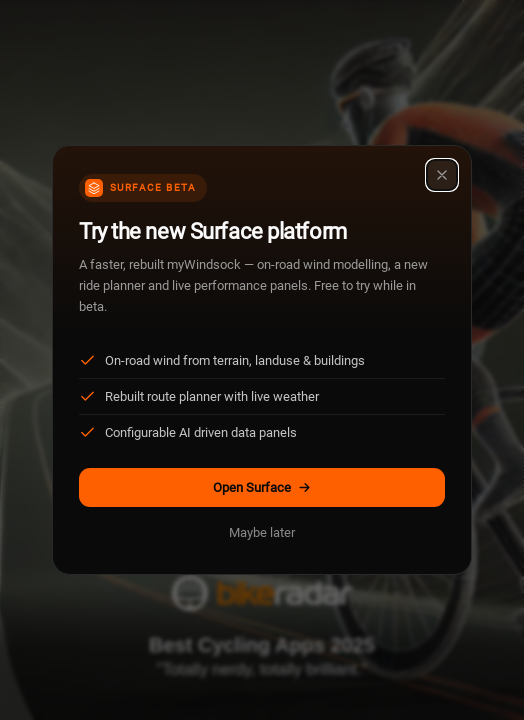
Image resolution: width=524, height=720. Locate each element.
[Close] (442, 175)
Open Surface (262, 487)
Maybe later (262, 532)
